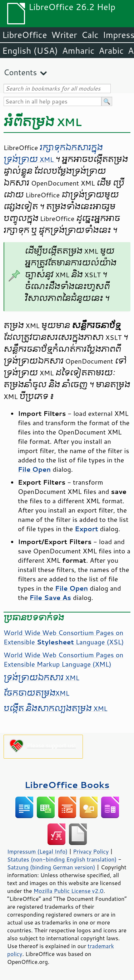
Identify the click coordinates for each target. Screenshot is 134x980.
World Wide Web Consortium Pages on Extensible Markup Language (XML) (63, 659)
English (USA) (30, 51)
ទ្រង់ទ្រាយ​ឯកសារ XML (41, 678)
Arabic (111, 51)
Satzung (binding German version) (51, 867)
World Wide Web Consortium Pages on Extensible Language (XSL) (64, 637)
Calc (90, 35)
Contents (20, 72)
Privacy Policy (91, 851)
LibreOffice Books (67, 785)
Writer (64, 35)
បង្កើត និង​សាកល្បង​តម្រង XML (56, 708)
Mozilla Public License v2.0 (69, 891)
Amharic (78, 51)
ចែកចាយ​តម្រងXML (36, 693)
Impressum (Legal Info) (37, 851)
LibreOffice (24, 35)
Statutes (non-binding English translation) (62, 859)
